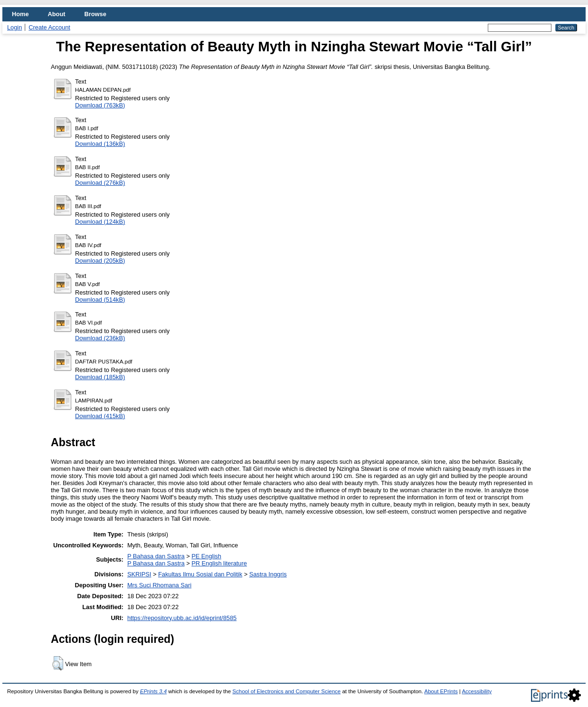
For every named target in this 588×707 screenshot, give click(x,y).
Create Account (49, 27)
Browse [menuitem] (95, 14)
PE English (206, 556)
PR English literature (219, 563)
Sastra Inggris (268, 574)
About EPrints (441, 691)
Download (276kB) (100, 183)
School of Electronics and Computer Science (286, 691)
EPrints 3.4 (153, 691)
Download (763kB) (100, 105)
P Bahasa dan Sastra (156, 556)
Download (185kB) (100, 377)
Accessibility (477, 691)
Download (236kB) (100, 338)
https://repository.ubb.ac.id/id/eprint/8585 (182, 618)
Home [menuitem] (20, 14)
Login (14, 27)
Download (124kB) (100, 222)
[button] (58, 663)
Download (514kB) (100, 300)
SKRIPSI (139, 574)
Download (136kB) (100, 144)
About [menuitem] (57, 14)
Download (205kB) (100, 261)
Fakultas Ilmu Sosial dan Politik (200, 574)
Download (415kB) (100, 416)
